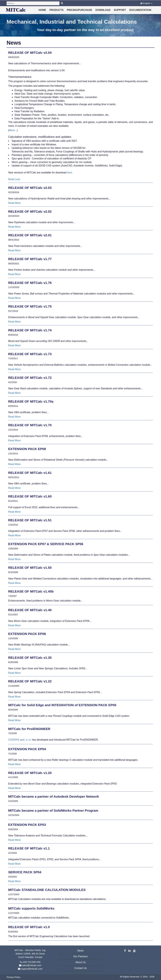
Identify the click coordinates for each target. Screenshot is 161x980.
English (146, 3)
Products (56, 10)
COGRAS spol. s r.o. (20, 740)
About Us (80, 962)
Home (42, 10)
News (80, 951)
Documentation (140, 10)
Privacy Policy (13, 977)
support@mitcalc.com (32, 969)
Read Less (14, 179)
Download (103, 10)
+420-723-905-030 (31, 962)
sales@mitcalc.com (32, 965)
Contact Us (80, 968)
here (69, 173)
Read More (14, 203)
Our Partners (80, 956)
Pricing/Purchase (79, 10)
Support (120, 10)
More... (13, 130)
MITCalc (16, 10)
